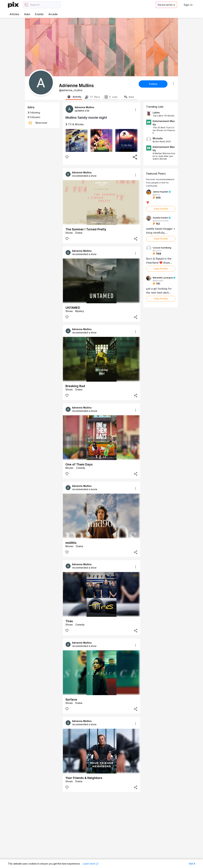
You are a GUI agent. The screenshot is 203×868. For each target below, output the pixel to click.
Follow (153, 84)
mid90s (71, 543)
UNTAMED (73, 308)
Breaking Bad (75, 386)
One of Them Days (79, 464)
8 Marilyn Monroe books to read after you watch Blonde (164, 156)
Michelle (158, 138)
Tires (69, 621)
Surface (71, 699)
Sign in (188, 5)
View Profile (161, 209)
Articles (14, 14)
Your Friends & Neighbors (84, 778)
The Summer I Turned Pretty (86, 229)
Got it (192, 864)
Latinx (156, 113)
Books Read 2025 (162, 141)
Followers (34, 117)
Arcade (53, 14)
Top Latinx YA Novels (164, 116)
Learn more (91, 864)
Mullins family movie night (86, 118)
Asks (27, 14)
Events (39, 14)
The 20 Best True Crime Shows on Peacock (164, 130)
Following (34, 113)
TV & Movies (75, 124)
